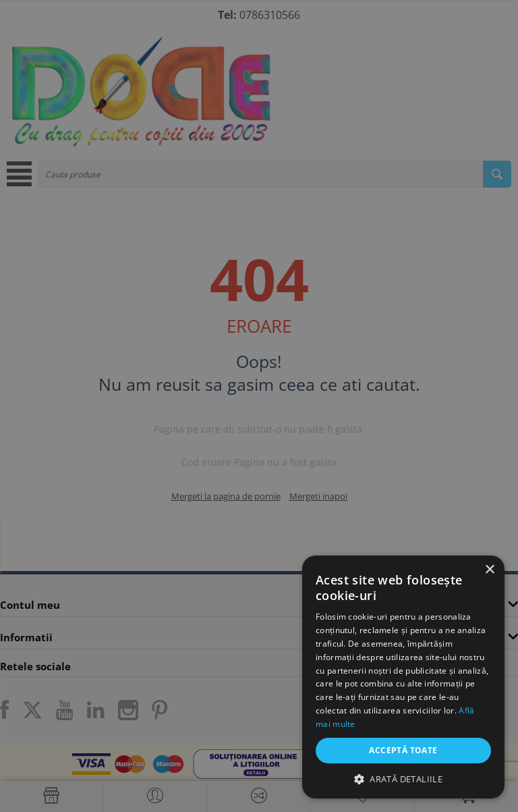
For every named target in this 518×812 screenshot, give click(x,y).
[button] (403, 779)
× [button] (489, 570)
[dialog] (259, 406)
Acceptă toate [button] (403, 750)
